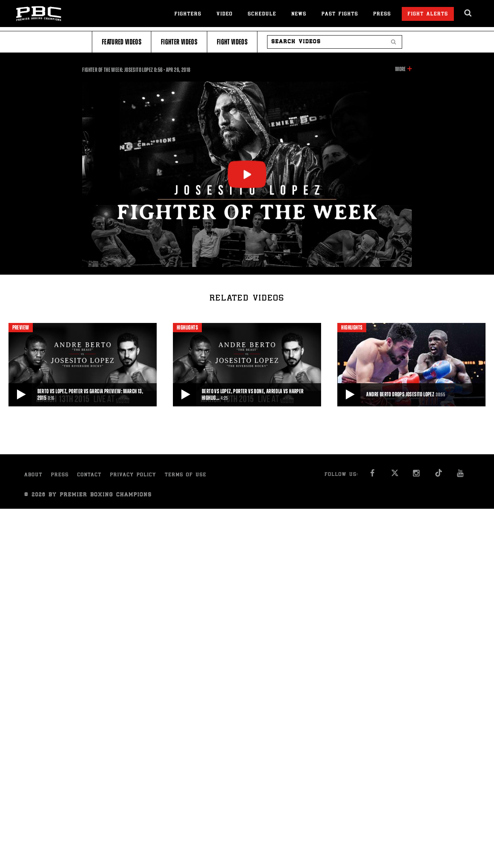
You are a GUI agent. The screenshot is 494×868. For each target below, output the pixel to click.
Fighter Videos (179, 42)
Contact (89, 475)
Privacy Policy (133, 475)
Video (225, 14)
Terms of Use (186, 475)
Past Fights (340, 14)
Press (382, 14)
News (299, 14)
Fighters (188, 14)
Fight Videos (232, 42)
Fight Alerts (428, 14)
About (33, 475)
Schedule (262, 14)
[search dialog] (468, 13)
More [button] (400, 69)
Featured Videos (122, 42)
